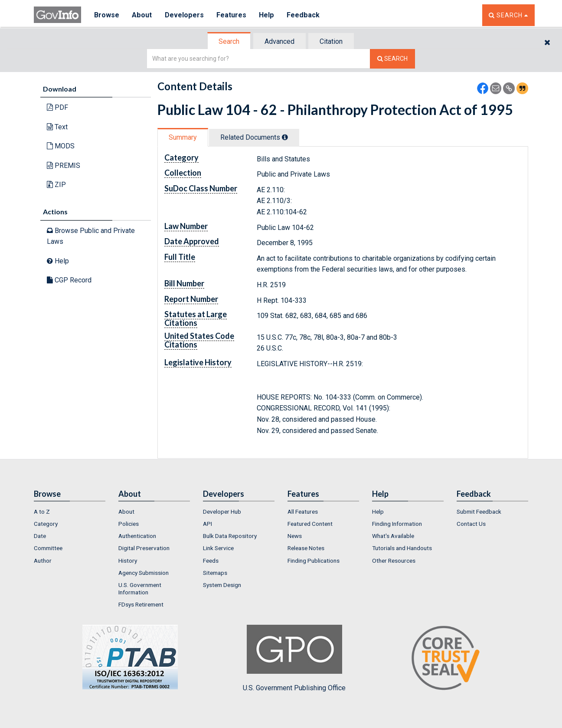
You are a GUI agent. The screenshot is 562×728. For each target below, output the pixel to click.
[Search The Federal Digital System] (392, 59)
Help (267, 15)
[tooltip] (285, 137)
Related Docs (254, 137)
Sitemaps (215, 573)
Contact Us (471, 524)
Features (231, 15)
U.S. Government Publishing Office (294, 658)
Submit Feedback (479, 512)
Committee (48, 548)
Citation (331, 41)
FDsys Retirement (141, 604)
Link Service (218, 548)
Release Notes (306, 548)
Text (57, 127)
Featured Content (310, 524)
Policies (129, 524)
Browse (107, 15)
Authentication (137, 536)
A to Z (42, 512)
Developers (184, 15)
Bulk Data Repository (230, 536)
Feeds (211, 561)
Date (40, 536)
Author (43, 561)
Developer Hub (222, 512)
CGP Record (69, 280)
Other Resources (394, 561)
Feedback (303, 15)
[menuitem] (70, 512)
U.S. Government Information (140, 588)
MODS (61, 146)
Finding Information (397, 524)
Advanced (279, 41)
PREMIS (64, 166)
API (207, 524)
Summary (183, 137)
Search (229, 41)
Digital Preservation (144, 548)
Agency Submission (144, 573)
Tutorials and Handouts (402, 548)
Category (46, 524)
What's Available (393, 536)
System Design (222, 585)
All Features (303, 512)
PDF (57, 107)
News (295, 536)
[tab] (229, 41)
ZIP (56, 185)
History (128, 561)
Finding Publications (314, 561)
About (142, 15)
